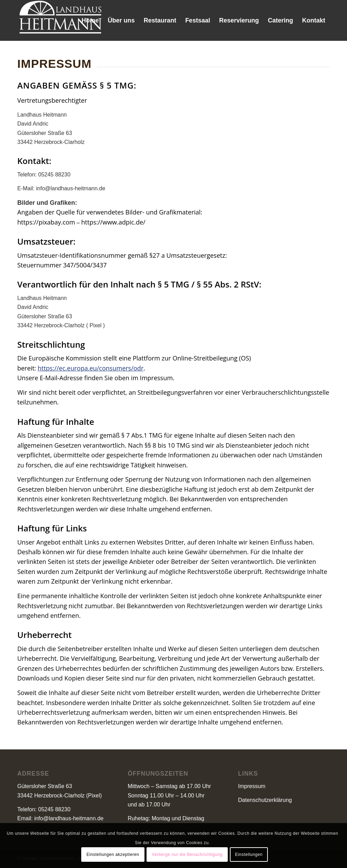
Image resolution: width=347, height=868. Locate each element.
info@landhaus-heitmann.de (69, 818)
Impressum (252, 786)
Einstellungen (249, 855)
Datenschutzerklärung (265, 800)
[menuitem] (90, 20)
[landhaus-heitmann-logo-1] (60, 20)
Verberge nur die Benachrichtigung (187, 855)
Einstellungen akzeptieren (113, 855)
